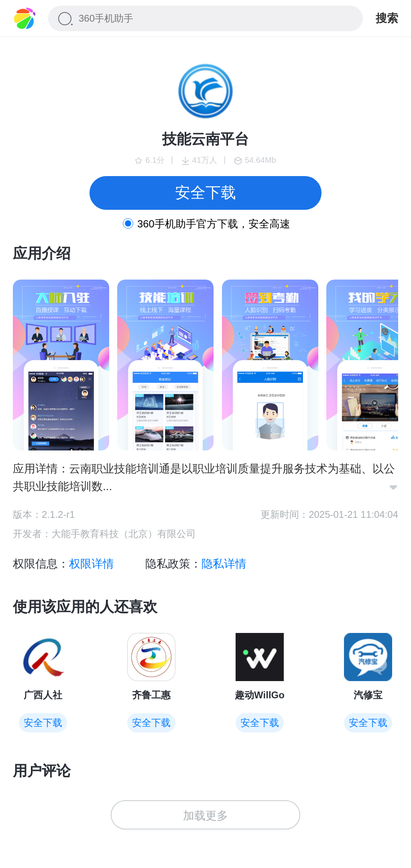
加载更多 (205, 816)
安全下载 (205, 193)
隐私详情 (224, 564)
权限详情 (92, 564)
